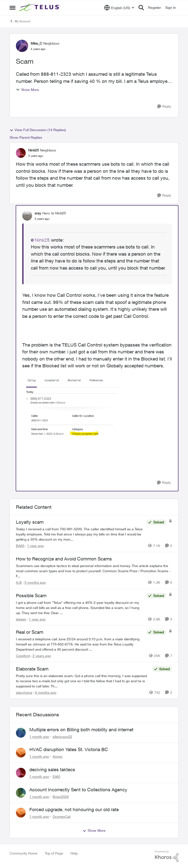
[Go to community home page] (40, 8)
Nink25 (42, 240)
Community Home (23, 853)
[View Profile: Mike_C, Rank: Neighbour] (22, 46)
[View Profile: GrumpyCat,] (21, 813)
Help (74, 853)
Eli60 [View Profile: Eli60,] (56, 776)
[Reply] (164, 106)
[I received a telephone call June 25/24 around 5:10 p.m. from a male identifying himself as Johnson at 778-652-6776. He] (80, 644)
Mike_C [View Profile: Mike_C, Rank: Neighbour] (36, 43)
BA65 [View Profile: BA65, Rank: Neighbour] (20, 546)
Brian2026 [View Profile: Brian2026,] (61, 796)
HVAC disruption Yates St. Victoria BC (69, 749)
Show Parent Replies (26, 137)
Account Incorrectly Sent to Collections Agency (78, 790)
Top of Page (54, 853)
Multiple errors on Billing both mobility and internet (81, 730)
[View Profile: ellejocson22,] (21, 733)
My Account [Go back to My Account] (20, 21)
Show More (27, 90)
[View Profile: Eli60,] (21, 773)
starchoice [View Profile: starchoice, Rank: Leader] (24, 692)
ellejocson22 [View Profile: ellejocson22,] (62, 736)
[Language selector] (119, 8)
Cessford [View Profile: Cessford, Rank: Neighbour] (23, 656)
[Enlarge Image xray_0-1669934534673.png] (71, 408)
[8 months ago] (34, 582)
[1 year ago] (35, 546)
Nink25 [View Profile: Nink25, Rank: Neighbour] (34, 150)
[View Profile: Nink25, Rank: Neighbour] (21, 153)
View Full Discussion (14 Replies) (38, 130)
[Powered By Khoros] (167, 856)
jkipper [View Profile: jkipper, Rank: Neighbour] (21, 619)
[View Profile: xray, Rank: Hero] (27, 216)
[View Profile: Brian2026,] (21, 793)
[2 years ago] (41, 656)
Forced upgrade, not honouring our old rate (74, 809)
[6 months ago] (45, 692)
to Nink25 (59, 213)
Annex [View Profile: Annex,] (58, 756)
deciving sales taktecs (52, 769)
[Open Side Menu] (12, 8)
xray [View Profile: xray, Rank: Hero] (38, 213)
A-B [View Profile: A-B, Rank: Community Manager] (19, 582)
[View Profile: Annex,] (21, 753)
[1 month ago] (39, 736)
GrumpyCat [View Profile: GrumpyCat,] (62, 816)
